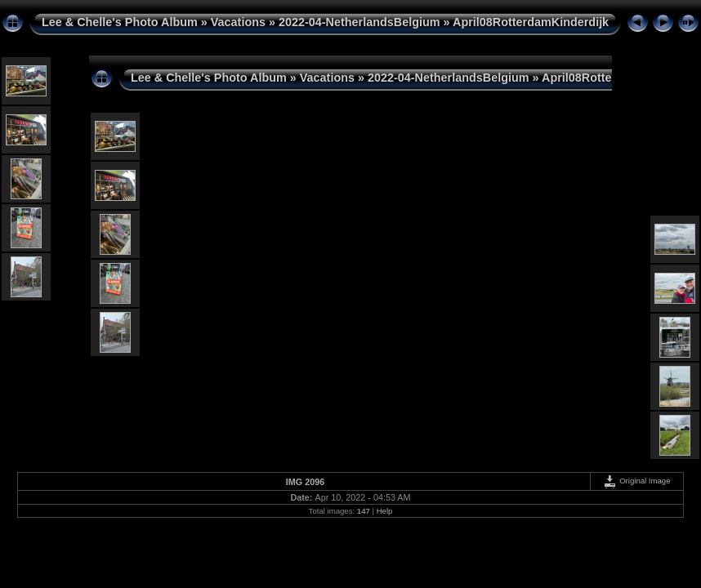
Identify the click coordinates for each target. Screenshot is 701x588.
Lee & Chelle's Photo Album (120, 22)
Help (385, 511)
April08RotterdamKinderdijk (531, 22)
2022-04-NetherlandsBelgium (359, 22)
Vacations (238, 22)
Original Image (636, 481)
